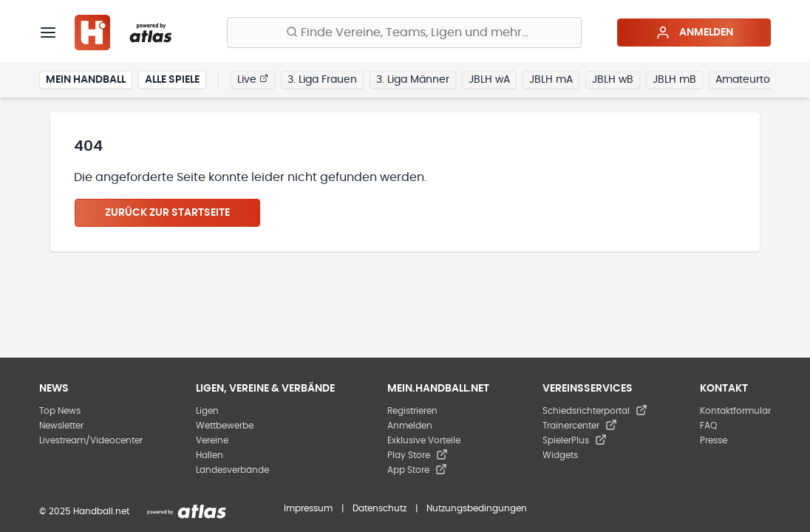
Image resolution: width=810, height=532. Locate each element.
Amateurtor (745, 80)
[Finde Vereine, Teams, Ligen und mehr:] (404, 33)
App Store (417, 470)
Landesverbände (232, 470)
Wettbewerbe (225, 426)
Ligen (207, 411)
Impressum (308, 508)
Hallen (210, 455)
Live (253, 79)
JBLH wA (489, 80)
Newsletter (61, 426)
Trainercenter (580, 426)
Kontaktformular (735, 411)
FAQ (708, 426)
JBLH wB (613, 80)
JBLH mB (674, 80)
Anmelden (694, 33)
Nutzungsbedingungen (477, 508)
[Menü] (48, 33)
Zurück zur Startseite (167, 213)
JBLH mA (551, 80)
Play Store (418, 455)
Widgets (560, 455)
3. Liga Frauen (322, 80)
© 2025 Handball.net (84, 511)
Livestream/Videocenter (91, 440)
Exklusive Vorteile (424, 440)
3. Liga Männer (413, 80)
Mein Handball (86, 80)
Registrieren (412, 411)
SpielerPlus (575, 440)
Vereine (212, 440)
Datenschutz (380, 508)
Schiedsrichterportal (595, 411)
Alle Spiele (172, 80)
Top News (60, 411)
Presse (714, 440)
